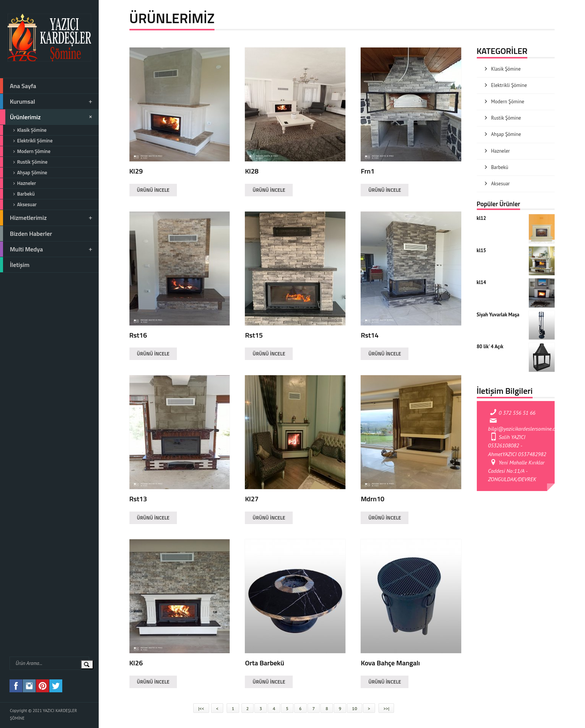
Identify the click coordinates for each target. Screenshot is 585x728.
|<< (201, 708)
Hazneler (18, 183)
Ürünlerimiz (47, 117)
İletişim (15, 265)
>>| (386, 708)
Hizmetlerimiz (47, 218)
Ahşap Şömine (24, 173)
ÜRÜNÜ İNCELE (153, 190)
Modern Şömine (25, 151)
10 (355, 708)
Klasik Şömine (23, 130)
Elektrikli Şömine (26, 141)
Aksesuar (18, 205)
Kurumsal (47, 101)
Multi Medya (47, 249)
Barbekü (17, 194)
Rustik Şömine (24, 162)
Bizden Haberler (26, 234)
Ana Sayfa (18, 86)
